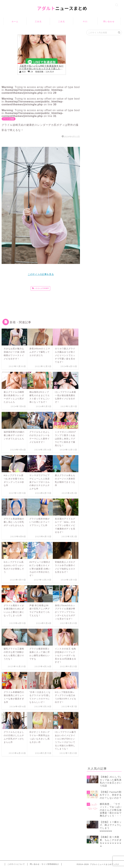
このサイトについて (16, 864)
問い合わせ (109, 21)
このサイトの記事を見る (41, 274)
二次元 (62, 21)
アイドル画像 (9, 119)
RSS (85, 21)
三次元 (38, 21)
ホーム (15, 21)
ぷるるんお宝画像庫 (41, 288)
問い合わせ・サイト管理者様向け (44, 864)
